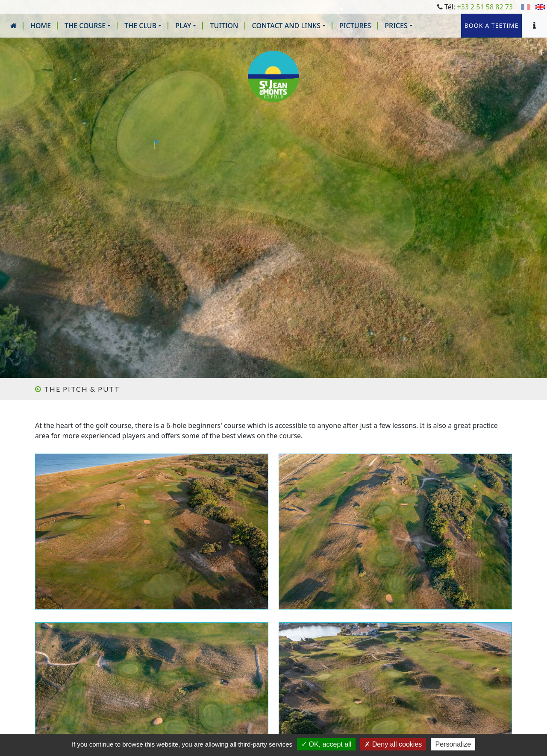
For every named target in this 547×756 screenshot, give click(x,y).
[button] (88, 26)
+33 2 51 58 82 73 (485, 7)
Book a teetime (480, 26)
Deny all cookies (393, 744)
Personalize (453, 744)
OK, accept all (326, 744)
